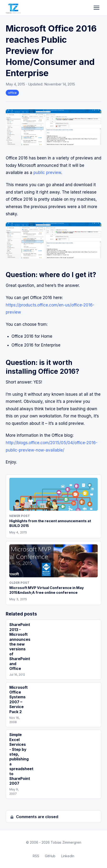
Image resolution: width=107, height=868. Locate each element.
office (12, 93)
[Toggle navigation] (96, 8)
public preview (47, 173)
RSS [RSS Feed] (36, 856)
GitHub (50, 856)
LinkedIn (68, 856)
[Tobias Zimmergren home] (13, 8)
